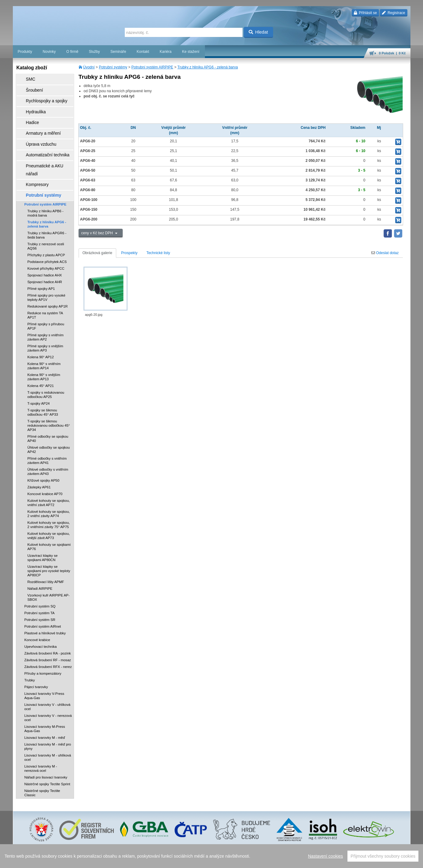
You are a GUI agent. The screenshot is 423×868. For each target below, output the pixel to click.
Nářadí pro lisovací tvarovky (46, 745)
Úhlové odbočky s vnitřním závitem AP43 (48, 439)
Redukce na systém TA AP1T (45, 283)
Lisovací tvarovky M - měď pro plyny (48, 714)
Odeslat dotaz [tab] (385, 253)
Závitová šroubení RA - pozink (48, 621)
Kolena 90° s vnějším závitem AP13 (44, 344)
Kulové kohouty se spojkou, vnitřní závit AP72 (49, 470)
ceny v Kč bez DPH (98, 233)
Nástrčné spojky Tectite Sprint (47, 751)
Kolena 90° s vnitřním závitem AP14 (44, 333)
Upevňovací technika (41, 614)
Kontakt (143, 52)
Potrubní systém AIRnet (43, 594)
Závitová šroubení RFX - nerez (48, 634)
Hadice (28, 113)
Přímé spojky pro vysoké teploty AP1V (46, 265)
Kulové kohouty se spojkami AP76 (49, 514)
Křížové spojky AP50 (43, 448)
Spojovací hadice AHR (45, 249)
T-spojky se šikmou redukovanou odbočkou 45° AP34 (49, 393)
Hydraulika (31, 104)
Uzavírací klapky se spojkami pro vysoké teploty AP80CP (49, 538)
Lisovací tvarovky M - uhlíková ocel (48, 725)
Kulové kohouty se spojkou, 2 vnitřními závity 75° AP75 (49, 492)
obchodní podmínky (206, 860)
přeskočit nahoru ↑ (393, 860)
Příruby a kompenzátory (43, 641)
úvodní (330, 860)
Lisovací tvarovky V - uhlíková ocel (48, 674)
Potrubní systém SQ (40, 574)
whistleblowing (294, 860)
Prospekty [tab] (129, 253)
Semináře (118, 52)
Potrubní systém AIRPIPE (152, 67)
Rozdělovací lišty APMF (46, 549)
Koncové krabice (37, 607)
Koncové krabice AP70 (45, 461)
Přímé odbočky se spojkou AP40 (48, 406)
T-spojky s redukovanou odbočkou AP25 (46, 362)
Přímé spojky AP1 (41, 256)
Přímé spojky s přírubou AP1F (46, 294)
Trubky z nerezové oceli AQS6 (46, 213)
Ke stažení (191, 52)
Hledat (258, 32)
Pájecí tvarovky (36, 654)
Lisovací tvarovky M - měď (45, 705)
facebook (315, 860)
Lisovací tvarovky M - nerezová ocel (41, 736)
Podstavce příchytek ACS (47, 229)
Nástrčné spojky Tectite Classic (42, 760)
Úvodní (89, 67)
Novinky (49, 52)
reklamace (272, 860)
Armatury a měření (38, 121)
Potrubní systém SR (40, 587)
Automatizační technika (42, 138)
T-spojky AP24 (39, 371)
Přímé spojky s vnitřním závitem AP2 (46, 305)
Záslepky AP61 (39, 454)
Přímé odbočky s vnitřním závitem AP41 (47, 428)
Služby (95, 52)
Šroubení (30, 87)
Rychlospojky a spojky (41, 96)
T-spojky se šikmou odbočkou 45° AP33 (43, 380)
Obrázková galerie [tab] (97, 253)
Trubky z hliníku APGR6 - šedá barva (47, 202)
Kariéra (166, 52)
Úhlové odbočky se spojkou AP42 (49, 417)
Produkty (25, 52)
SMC (27, 78)
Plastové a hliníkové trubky (45, 600)
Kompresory (33, 155)
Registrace (393, 13)
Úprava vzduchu (36, 130)
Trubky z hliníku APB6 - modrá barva (46, 181)
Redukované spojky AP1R (48, 274)
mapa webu (347, 860)
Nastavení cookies (174, 860)
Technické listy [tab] (158, 253)
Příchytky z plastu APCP (46, 222)
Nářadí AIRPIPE (40, 556)
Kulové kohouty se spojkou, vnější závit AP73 (49, 503)
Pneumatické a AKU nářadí (45, 147)
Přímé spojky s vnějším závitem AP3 (45, 315)
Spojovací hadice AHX (45, 243)
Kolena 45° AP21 (41, 353)
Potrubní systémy (113, 67)
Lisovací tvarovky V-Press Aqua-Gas (44, 663)
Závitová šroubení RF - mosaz (48, 627)
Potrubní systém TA (40, 580)
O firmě (72, 52)
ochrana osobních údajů (242, 860)
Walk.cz (52, 860)
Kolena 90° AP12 (41, 324)
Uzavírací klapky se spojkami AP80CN (43, 525)
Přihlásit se (365, 13)
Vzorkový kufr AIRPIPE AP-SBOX (49, 565)
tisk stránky (368, 860)
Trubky (30, 647)
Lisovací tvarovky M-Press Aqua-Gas (45, 696)
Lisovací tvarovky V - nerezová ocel (48, 685)
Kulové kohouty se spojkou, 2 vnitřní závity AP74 (49, 481)
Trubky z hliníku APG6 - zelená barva (208, 67)
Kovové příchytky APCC (46, 236)
